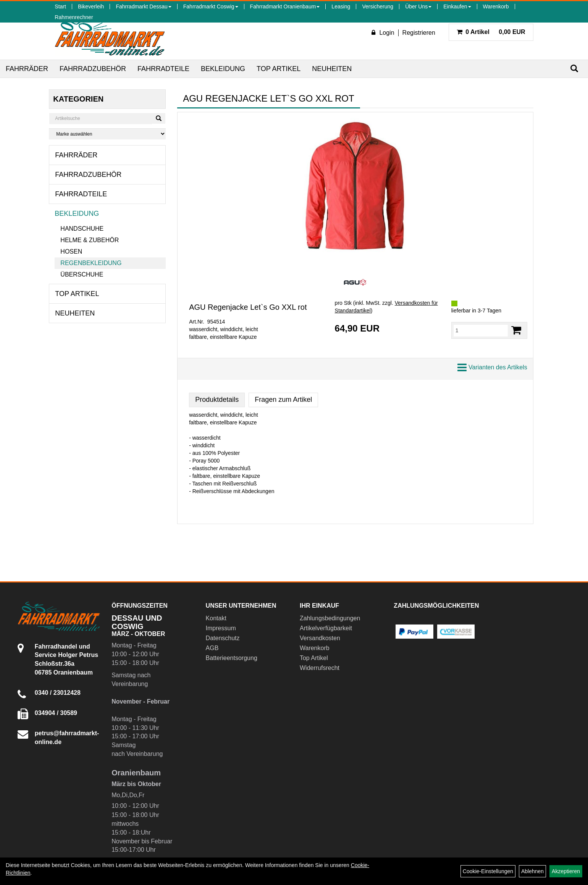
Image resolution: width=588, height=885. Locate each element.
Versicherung (378, 6)
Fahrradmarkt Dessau (143, 6)
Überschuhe (82, 274)
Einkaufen (457, 6)
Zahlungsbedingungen (330, 618)
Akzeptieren (566, 871)
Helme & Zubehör (90, 240)
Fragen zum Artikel (283, 400)
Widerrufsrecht (320, 668)
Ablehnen (532, 871)
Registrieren (419, 33)
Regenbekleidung (91, 263)
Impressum (221, 628)
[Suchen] (574, 69)
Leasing (341, 6)
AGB (212, 648)
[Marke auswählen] (107, 134)
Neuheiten (332, 69)
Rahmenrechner (74, 17)
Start (60, 6)
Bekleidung (223, 69)
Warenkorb (496, 6)
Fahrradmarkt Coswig (211, 6)
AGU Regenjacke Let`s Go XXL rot (248, 307)
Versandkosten (320, 638)
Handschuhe (82, 229)
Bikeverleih (91, 6)
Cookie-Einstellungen (488, 871)
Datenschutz (223, 638)
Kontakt (216, 618)
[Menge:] (481, 330)
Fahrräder (27, 69)
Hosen (71, 252)
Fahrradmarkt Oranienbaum (285, 6)
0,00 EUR (491, 32)
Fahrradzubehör (93, 69)
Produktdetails (217, 400)
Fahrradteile (163, 69)
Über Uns (418, 6)
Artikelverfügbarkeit (326, 628)
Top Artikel (279, 69)
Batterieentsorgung (232, 658)
